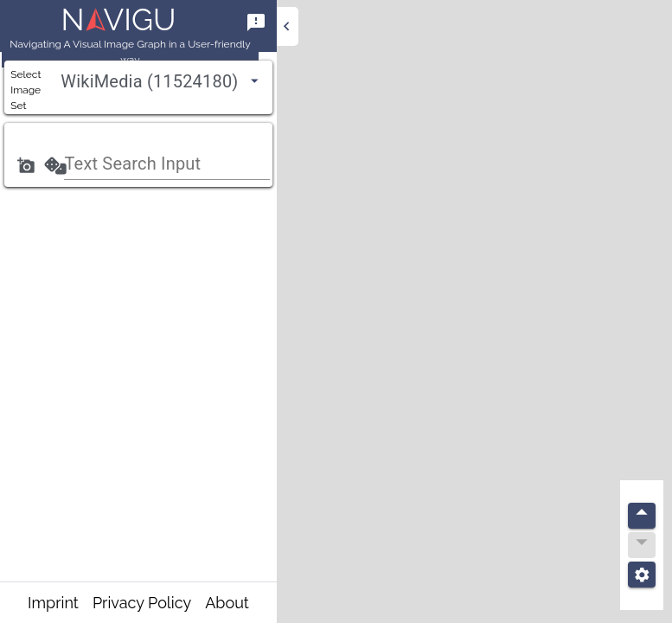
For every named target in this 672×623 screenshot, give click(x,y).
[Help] (256, 22)
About (227, 603)
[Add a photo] (26, 166)
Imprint (53, 603)
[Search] (55, 166)
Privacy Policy (142, 603)
